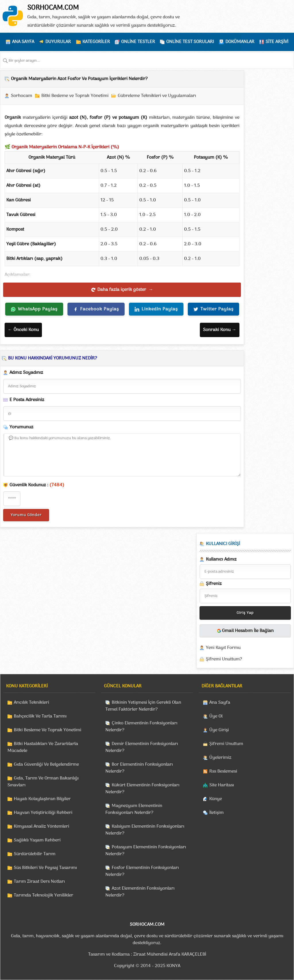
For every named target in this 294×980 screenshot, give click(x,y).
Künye (216, 799)
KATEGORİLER (96, 42)
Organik (13, 118)
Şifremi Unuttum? (224, 659)
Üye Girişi (219, 730)
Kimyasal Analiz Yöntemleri (41, 827)
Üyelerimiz (220, 758)
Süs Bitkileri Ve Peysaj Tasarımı (45, 868)
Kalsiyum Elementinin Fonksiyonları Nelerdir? (145, 830)
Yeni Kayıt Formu (223, 648)
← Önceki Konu (23, 330)
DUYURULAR (58, 42)
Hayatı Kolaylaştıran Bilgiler (42, 799)
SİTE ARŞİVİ (277, 42)
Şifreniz (211, 584)
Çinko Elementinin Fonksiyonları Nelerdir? (141, 727)
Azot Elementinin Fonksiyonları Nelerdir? (140, 892)
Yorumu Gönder (26, 515)
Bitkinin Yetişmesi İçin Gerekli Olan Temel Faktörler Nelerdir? (143, 706)
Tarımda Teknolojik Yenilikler (43, 895)
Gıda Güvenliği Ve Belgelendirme (46, 765)
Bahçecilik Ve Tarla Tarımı (40, 716)
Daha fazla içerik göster (122, 290)
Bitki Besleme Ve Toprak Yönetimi (48, 730)
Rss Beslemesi (223, 771)
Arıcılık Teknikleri (31, 703)
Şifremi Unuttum (226, 744)
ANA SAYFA (23, 42)
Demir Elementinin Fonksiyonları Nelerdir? (142, 747)
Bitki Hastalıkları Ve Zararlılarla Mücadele (43, 747)
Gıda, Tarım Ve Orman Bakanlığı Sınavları (43, 782)
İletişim (216, 813)
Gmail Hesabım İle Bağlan (245, 631)
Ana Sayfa (220, 703)
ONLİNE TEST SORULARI (190, 42)
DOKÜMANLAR (240, 42)
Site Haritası (222, 785)
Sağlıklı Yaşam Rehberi (37, 840)
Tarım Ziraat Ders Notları (39, 882)
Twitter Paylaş (213, 309)
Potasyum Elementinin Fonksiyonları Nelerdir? (146, 851)
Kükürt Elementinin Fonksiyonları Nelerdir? (142, 789)
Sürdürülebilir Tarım (35, 854)
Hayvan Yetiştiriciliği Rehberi (43, 813)
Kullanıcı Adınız (218, 559)
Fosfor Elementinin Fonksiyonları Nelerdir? (142, 871)
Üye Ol (216, 716)
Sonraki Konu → (220, 330)
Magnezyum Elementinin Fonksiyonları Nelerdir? (134, 809)
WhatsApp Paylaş (34, 309)
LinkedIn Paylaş (156, 309)
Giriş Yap (245, 613)
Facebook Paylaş (96, 309)
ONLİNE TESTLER (138, 42)
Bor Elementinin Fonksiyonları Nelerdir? (139, 768)
